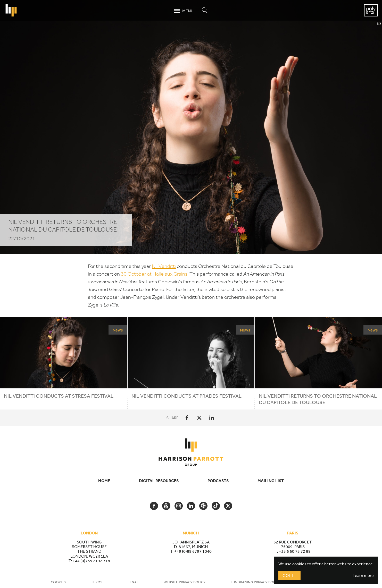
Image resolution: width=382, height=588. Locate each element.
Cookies (58, 582)
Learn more (363, 575)
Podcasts (218, 481)
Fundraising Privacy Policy (256, 582)
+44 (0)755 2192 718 (91, 561)
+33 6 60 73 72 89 (295, 551)
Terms (97, 582)
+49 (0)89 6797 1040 (193, 551)
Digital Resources (159, 481)
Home (104, 481)
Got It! (289, 575)
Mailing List (271, 481)
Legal (133, 582)
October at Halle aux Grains (154, 274)
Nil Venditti (164, 266)
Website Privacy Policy (185, 582)
